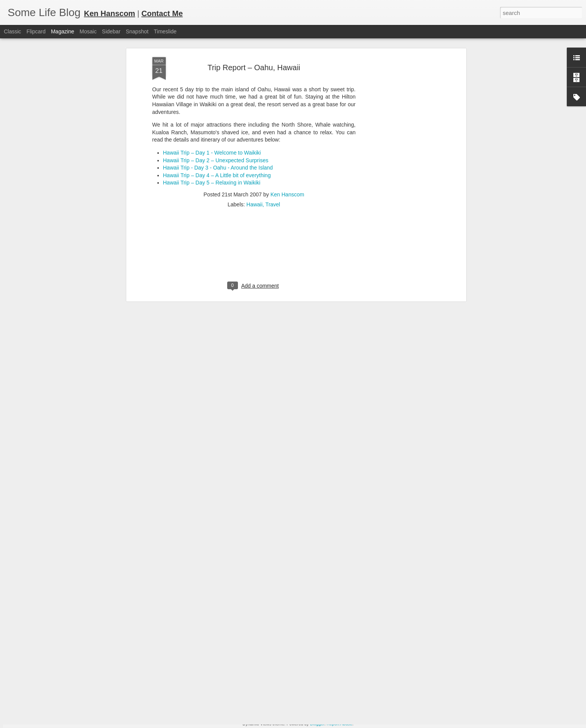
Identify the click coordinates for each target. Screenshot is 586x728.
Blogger (317, 724)
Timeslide (165, 31)
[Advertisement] (254, 181)
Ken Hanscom (287, 122)
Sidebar (111, 31)
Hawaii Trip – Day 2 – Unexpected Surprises (216, 87)
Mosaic (88, 31)
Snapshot (137, 31)
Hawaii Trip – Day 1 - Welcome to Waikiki (212, 80)
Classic (12, 31)
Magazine (63, 31)
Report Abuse (339, 724)
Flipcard (36, 31)
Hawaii (254, 132)
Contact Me (162, 13)
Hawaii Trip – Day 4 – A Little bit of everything (217, 102)
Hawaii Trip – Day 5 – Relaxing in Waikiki (212, 110)
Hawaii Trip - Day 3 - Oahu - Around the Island (218, 95)
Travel (273, 132)
